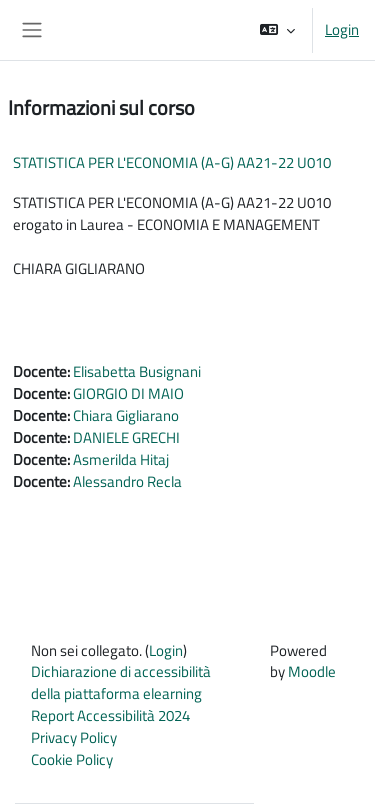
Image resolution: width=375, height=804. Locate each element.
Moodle (312, 671)
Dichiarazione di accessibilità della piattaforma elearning (121, 682)
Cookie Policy (72, 759)
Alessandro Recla (127, 481)
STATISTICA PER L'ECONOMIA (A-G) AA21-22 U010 (172, 162)
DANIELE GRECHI (126, 437)
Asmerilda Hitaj (121, 459)
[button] (277, 30)
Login (342, 30)
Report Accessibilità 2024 (110, 715)
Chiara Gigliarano (126, 415)
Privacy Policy (74, 737)
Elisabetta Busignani (137, 371)
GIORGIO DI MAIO (128, 393)
